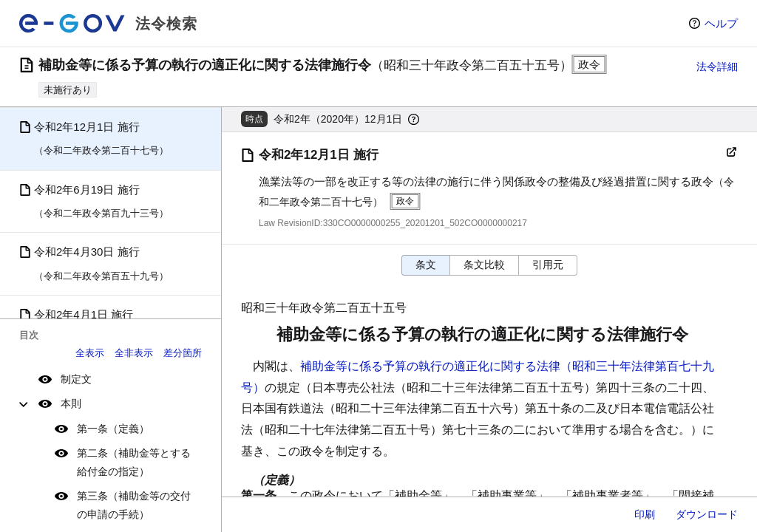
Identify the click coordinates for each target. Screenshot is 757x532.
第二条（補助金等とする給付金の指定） (134, 462)
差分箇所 (183, 353)
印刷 (645, 514)
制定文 (76, 379)
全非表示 (134, 353)
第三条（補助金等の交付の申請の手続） (134, 505)
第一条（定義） (113, 429)
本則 (71, 403)
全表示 (90, 353)
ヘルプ (721, 23)
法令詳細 (717, 66)
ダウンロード (707, 514)
